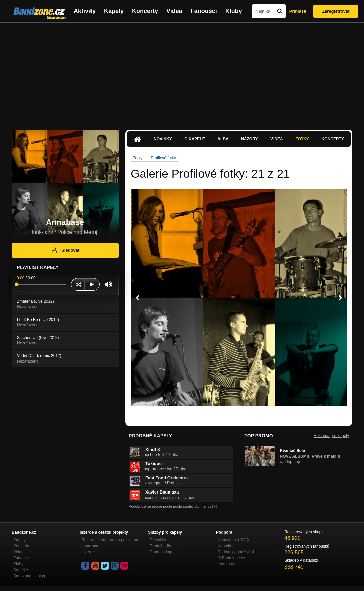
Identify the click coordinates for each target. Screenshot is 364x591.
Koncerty (145, 11)
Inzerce (88, 552)
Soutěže (21, 570)
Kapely (114, 11)
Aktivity (85, 11)
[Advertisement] (182, 73)
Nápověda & (233, 540)
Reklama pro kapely (331, 436)
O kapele (195, 139)
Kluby (234, 11)
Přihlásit (298, 11)
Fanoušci (204, 11)
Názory (249, 139)
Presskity (158, 540)
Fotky (302, 139)
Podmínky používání (236, 552)
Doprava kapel (162, 552)
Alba (223, 139)
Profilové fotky (163, 158)
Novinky (163, 139)
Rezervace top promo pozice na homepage (110, 543)
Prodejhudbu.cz (163, 546)
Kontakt (225, 546)
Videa (174, 11)
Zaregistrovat (336, 11)
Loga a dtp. (228, 564)
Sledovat (65, 250)
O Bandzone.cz (231, 558)
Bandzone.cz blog (29, 576)
